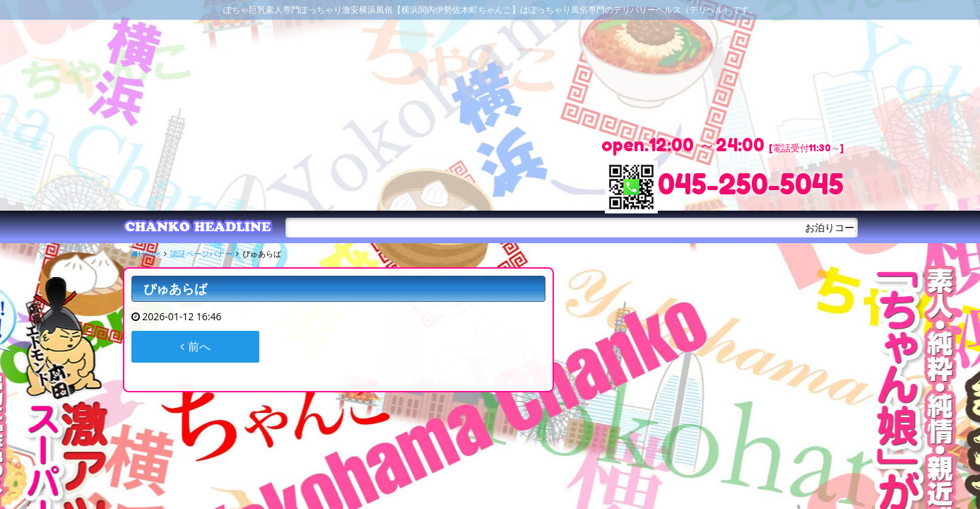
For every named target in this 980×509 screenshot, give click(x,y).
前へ (195, 346)
